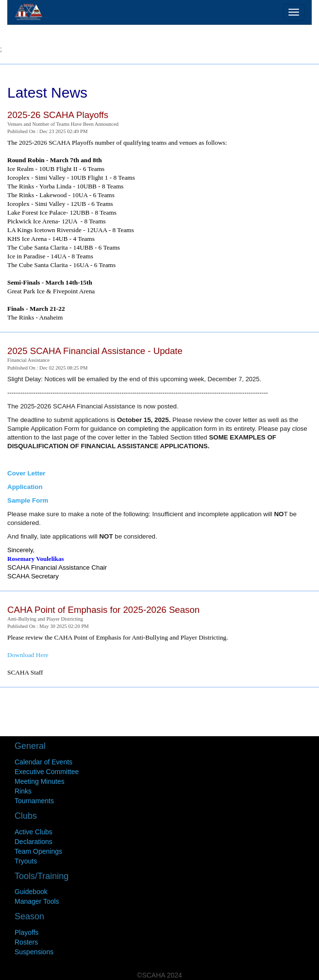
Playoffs (27, 932)
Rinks (23, 791)
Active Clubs (34, 832)
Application (25, 487)
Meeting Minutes (40, 781)
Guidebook (31, 892)
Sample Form (28, 500)
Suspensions (34, 952)
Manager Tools (37, 901)
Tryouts (26, 861)
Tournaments (34, 801)
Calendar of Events (43, 762)
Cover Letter (26, 473)
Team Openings (38, 851)
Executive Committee (47, 772)
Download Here (28, 655)
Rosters (26, 942)
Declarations (34, 842)
